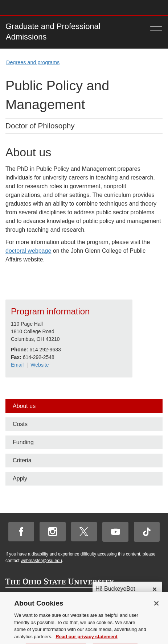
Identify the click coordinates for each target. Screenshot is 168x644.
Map (126, 7)
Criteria (22, 460)
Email (17, 365)
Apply (20, 478)
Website (40, 365)
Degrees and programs (33, 62)
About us (24, 406)
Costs (20, 424)
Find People (137, 7)
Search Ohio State (158, 7)
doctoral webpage (28, 251)
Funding (23, 442)
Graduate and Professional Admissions (53, 32)
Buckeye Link (116, 7)
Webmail (148, 7)
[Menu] (156, 27)
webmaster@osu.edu (41, 561)
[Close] (156, 616)
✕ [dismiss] (154, 589)
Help (105, 7)
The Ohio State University (20, 8)
